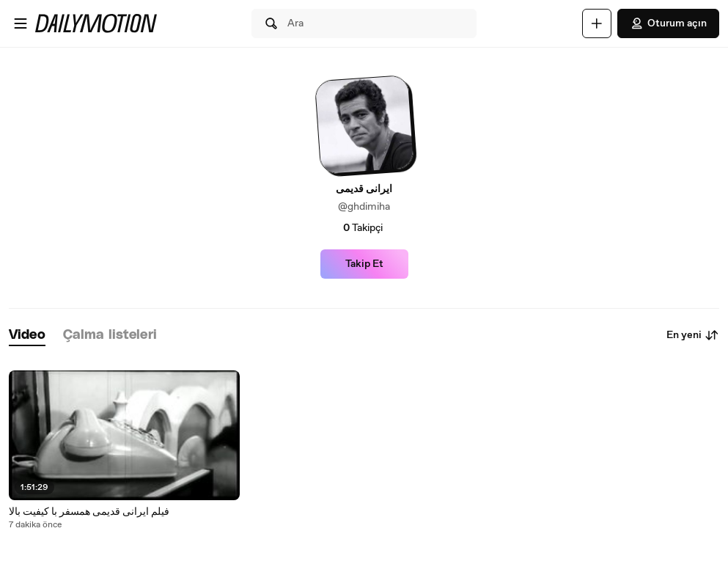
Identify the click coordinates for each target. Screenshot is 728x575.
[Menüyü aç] (21, 23)
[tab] (27, 336)
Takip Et (364, 264)
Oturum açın (668, 23)
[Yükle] (597, 23)
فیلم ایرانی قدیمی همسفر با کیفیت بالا (89, 512)
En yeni (693, 335)
